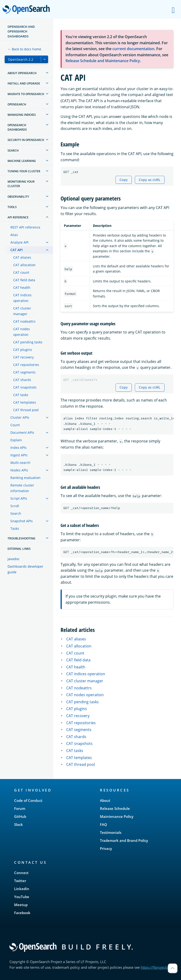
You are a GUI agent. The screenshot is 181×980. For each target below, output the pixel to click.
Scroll (15, 506)
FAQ (103, 824)
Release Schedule (115, 808)
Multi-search (20, 463)
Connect (21, 873)
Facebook (22, 913)
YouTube (22, 897)
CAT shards (22, 380)
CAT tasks (21, 395)
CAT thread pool (26, 410)
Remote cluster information (22, 488)
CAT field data (24, 280)
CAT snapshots (25, 387)
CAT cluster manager (22, 311)
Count (15, 425)
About (105, 800)
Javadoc (14, 559)
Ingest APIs (19, 455)
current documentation (133, 49)
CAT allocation (24, 265)
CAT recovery (23, 357)
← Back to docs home (24, 49)
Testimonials (111, 832)
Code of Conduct (28, 800)
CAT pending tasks (28, 342)
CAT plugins (23, 350)
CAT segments (24, 372)
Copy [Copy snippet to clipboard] (124, 180)
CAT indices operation (22, 298)
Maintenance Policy (117, 816)
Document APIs (22, 432)
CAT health (22, 287)
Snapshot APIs (22, 521)
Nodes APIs (19, 470)
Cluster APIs (20, 417)
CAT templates (25, 402)
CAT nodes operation (22, 332)
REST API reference (25, 227)
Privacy (106, 848)
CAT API (16, 250)
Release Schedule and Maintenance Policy (103, 61)
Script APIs (19, 498)
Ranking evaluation (25, 478)
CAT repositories (26, 365)
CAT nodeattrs (24, 321)
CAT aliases (22, 257)
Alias (14, 235)
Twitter (20, 881)
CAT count (21, 272)
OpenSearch (27, 10)
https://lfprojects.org (157, 967)
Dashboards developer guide (25, 569)
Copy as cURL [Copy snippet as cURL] (150, 180)
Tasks (15, 528)
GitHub (20, 816)
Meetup (21, 905)
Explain (16, 440)
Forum (20, 808)
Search (16, 513)
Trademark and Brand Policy (124, 840)
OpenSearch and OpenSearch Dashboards (21, 31)
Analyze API (19, 242)
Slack (19, 824)
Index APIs (19, 448)
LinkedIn (22, 889)
